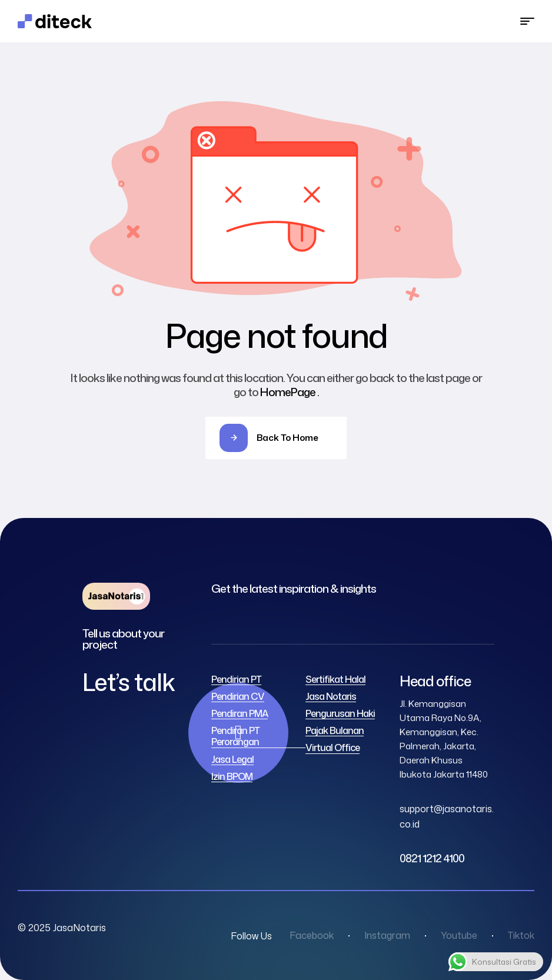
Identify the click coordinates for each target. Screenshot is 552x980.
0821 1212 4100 (432, 858)
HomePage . (290, 392)
